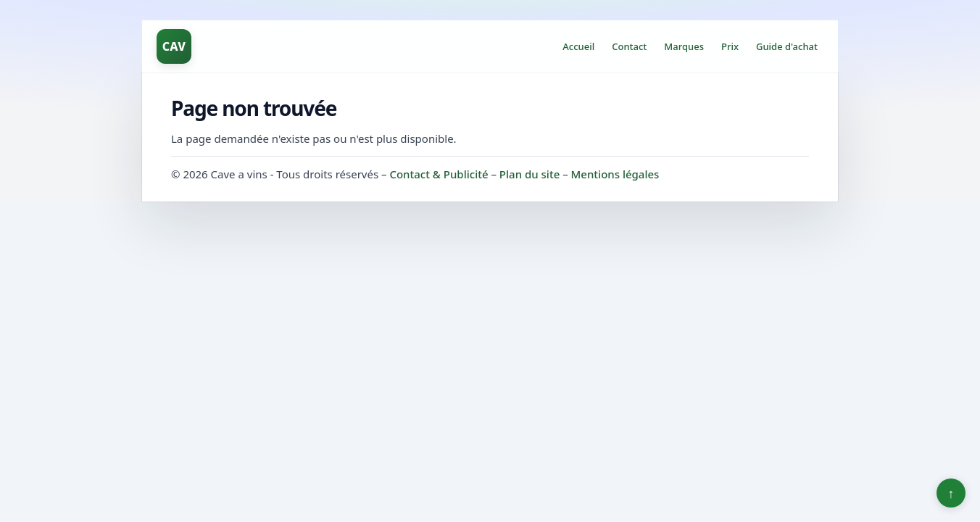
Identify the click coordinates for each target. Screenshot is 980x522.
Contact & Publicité (439, 174)
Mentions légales (615, 174)
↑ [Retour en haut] (951, 493)
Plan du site (530, 174)
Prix (730, 46)
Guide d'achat (787, 46)
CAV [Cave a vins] (174, 46)
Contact (629, 46)
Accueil (578, 46)
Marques (684, 46)
